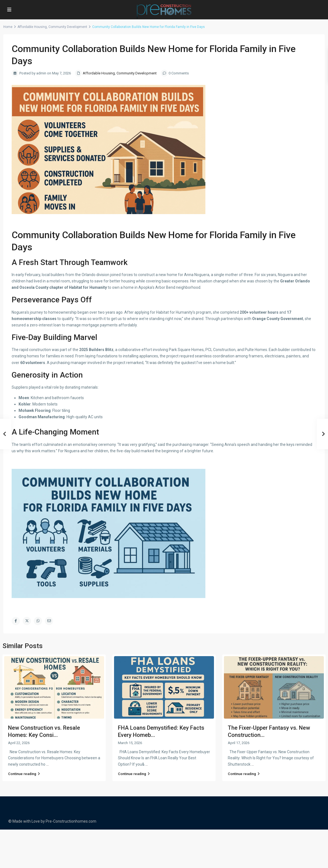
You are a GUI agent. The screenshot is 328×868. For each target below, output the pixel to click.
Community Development (68, 27)
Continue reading (24, 774)
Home (8, 27)
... (47, 764)
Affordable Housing (32, 27)
